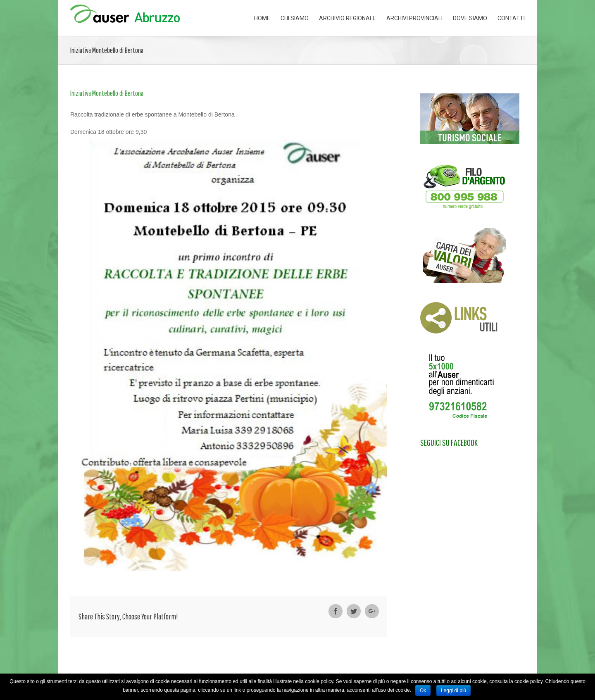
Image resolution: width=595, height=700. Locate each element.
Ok (423, 690)
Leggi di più (453, 690)
